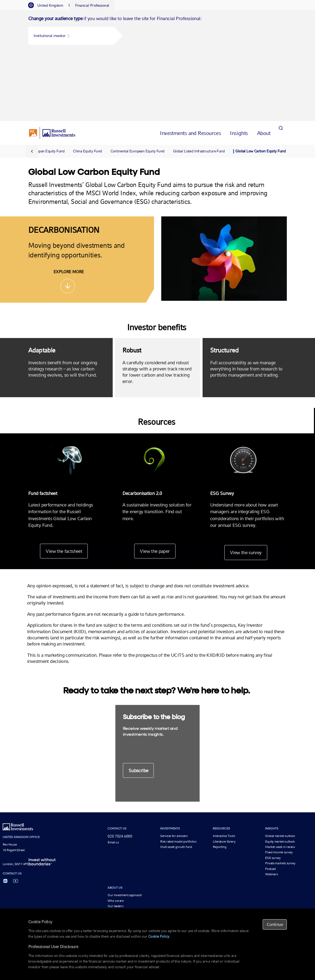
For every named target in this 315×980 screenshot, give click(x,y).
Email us (113, 774)
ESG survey (273, 789)
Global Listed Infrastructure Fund (199, 83)
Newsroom (115, 848)
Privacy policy (232, 894)
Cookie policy (255, 894)
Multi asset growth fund (176, 778)
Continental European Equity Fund (138, 83)
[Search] (281, 64)
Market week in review (280, 778)
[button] (71, 36)
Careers (113, 854)
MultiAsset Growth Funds (115, 881)
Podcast (270, 800)
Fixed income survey (279, 784)
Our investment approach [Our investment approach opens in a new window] (125, 827)
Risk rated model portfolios (178, 773)
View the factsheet (63, 483)
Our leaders (115, 838)
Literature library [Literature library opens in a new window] (224, 773)
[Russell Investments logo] (52, 65)
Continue (275, 924)
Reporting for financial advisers (69, 881)
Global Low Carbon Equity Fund (260, 83)
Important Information (149, 894)
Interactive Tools (224, 767)
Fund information (207, 894)
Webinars (271, 806)
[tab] (48, 5)
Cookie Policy (159, 936)
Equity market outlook (280, 773)
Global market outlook (280, 767)
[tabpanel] (157, 31)
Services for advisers (174, 767)
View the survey (247, 484)
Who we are (116, 832)
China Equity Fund (87, 83)
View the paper (155, 483)
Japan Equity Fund (50, 83)
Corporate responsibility (124, 843)
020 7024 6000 (120, 768)
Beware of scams (180, 894)
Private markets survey (280, 795)
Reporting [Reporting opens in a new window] (220, 778)
